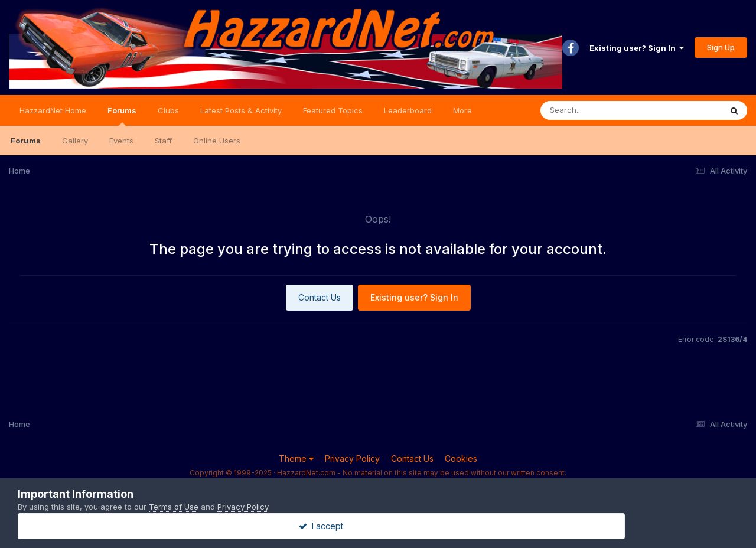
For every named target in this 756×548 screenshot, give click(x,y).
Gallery (75, 141)
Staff (163, 141)
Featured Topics (333, 110)
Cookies (461, 459)
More (462, 110)
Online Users (217, 141)
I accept (378, 526)
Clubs (168, 110)
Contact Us (320, 297)
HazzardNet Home (53, 110)
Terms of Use (174, 507)
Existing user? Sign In (637, 48)
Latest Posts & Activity (241, 110)
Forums (122, 116)
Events (121, 141)
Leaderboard (408, 110)
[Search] (599, 110)
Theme (296, 459)
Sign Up (721, 47)
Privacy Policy (352, 459)
